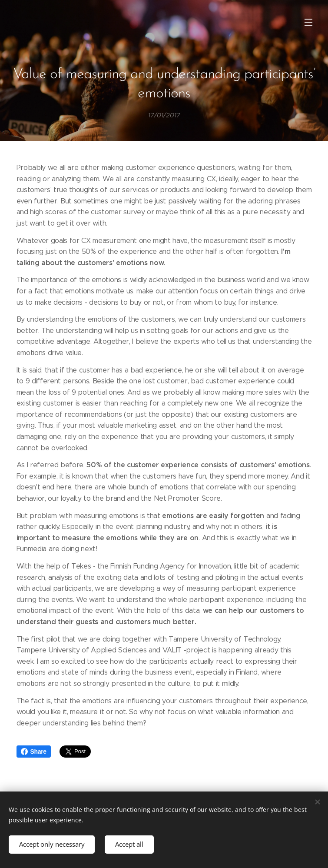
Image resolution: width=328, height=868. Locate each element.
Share (34, 752)
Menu (308, 22)
